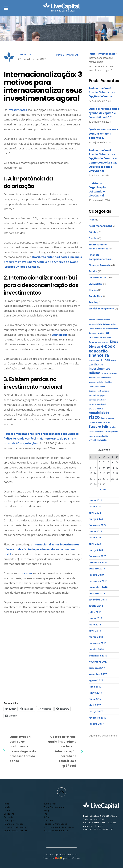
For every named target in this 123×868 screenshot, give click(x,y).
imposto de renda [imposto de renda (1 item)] (110, 373)
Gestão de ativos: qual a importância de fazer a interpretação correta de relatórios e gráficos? (62, 751)
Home (6, 804)
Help (46, 817)
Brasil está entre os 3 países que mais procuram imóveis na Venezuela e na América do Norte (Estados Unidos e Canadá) (43, 262)
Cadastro (9, 811)
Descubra (9, 814)
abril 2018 (95, 631)
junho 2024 (95, 500)
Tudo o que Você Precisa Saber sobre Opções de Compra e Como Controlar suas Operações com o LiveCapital (103, 160)
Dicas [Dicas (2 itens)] (114, 342)
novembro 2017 (98, 662)
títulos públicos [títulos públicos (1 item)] (112, 432)
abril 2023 (95, 544)
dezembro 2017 (98, 656)
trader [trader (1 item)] (113, 427)
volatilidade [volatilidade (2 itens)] (98, 440)
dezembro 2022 (98, 562)
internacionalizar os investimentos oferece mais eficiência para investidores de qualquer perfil (41, 549)
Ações (92, 220)
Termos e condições (55, 824)
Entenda (8, 817)
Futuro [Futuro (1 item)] (114, 360)
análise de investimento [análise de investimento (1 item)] (99, 320)
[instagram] (97, 748)
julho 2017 (95, 687)
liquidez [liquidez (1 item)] (108, 382)
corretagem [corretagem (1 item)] (103, 342)
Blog (46, 811)
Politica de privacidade (59, 827)
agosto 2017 (96, 680)
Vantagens (10, 821)
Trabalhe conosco (54, 807)
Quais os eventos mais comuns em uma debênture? (104, 133)
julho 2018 (95, 612)
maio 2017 (95, 699)
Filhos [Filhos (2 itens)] (105, 360)
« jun (103, 489)
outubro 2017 (97, 668)
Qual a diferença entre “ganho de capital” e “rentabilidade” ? (104, 113)
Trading (93, 302)
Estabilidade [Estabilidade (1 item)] (94, 360)
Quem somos (50, 804)
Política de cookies (56, 831)
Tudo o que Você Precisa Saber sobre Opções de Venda (102, 92)
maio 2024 (95, 506)
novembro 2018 (98, 587)
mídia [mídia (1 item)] (102, 387)
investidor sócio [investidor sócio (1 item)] (104, 378)
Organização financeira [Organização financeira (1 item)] (99, 391)
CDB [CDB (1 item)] (108, 333)
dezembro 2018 (98, 581)
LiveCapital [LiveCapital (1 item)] (94, 387)
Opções (93, 290)
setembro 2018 (98, 600)
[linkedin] (109, 748)
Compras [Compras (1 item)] (93, 342)
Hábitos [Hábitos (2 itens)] (95, 373)
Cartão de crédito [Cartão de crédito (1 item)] (97, 333)
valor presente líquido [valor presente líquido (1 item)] (98, 436)
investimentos (17, 110)
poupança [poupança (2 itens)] (96, 408)
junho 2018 (95, 618)
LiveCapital (25, 54)
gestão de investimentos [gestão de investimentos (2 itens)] (99, 366)
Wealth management (102, 308)
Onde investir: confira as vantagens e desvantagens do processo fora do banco (23, 749)
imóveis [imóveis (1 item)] (92, 378)
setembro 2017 (98, 674)
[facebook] (103, 748)
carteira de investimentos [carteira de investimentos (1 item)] (107, 329)
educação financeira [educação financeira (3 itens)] (99, 353)
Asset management (100, 226)
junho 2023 (95, 531)
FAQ (46, 814)
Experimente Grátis (16, 831)
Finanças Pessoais (99, 265)
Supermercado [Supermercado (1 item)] (108, 418)
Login (7, 807)
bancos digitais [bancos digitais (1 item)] (95, 324)
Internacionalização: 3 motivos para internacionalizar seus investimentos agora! (43, 86)
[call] (91, 753)
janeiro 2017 (96, 724)
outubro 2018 (97, 593)
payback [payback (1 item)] (104, 395)
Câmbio (93, 232)
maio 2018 (95, 624)
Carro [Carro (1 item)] (91, 329)
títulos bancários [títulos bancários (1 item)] (96, 432)
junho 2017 (95, 693)
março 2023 (96, 550)
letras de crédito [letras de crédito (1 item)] (96, 382)
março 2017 (96, 711)
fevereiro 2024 (98, 525)
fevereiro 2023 (98, 556)
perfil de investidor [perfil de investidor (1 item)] (97, 400)
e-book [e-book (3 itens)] (108, 346)
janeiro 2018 (96, 649)
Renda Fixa (95, 296)
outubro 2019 (97, 568)
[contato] (115, 748)
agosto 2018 (96, 606)
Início (92, 54)
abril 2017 (95, 705)
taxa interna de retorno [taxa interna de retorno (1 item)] (99, 422)
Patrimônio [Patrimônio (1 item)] (94, 395)
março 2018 (96, 637)
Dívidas (93, 238)
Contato (48, 821)
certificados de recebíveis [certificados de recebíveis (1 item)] (100, 337)
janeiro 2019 (96, 575)
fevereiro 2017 (98, 718)
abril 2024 (95, 513)
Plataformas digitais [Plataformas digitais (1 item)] (98, 404)
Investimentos (67, 55)
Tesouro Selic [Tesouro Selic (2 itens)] (99, 427)
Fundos (93, 271)
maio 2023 (95, 537)
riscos (28, 573)
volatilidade (60, 335)
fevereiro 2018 (98, 643)
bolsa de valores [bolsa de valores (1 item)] (110, 324)
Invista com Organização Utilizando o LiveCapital (97, 189)
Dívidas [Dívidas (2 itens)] (94, 347)
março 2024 (96, 519)
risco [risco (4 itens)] (94, 417)
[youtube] (91, 748)
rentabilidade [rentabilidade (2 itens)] (99, 413)
